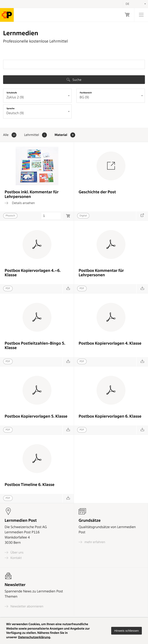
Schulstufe (12, 93)
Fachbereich (86, 93)
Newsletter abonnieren (24, 606)
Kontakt (13, 558)
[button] (127, 631)
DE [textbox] (127, 4)
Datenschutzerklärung (34, 637)
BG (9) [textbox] (84, 97)
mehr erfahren (92, 542)
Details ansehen (20, 203)
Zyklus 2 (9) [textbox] (15, 97)
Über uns (14, 552)
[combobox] (37, 96)
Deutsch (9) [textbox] (15, 113)
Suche (74, 80)
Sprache (11, 108)
